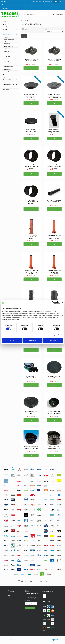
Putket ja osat (6, 72)
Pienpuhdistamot (8, 54)
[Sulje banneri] (63, 303)
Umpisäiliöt (6, 61)
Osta (31, 68)
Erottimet (6, 37)
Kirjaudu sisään (48, 2)
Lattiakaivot (6, 51)
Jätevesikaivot (7, 44)
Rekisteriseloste (35, 5)
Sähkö (4, 82)
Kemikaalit (6, 64)
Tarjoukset (5, 22)
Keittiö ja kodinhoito (7, 79)
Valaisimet (5, 29)
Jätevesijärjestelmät (7, 35)
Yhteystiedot (5, 8)
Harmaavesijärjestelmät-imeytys (9, 40)
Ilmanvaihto (5, 27)
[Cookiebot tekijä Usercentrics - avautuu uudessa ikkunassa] (53, 303)
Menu (4, 1)
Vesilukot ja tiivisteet (8, 67)
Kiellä (12, 340)
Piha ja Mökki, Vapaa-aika (8, 85)
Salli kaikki (53, 340)
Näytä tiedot (56, 335)
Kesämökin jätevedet (8, 46)
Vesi (3, 32)
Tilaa (30, 608)
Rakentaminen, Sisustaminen (9, 87)
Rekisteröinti (37, 2)
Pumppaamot (7, 56)
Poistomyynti (6, 90)
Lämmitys (5, 24)
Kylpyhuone (5, 77)
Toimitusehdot (23, 5)
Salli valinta (33, 340)
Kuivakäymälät (7, 49)
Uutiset (14, 5)
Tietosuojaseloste (48, 5)
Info (8, 5)
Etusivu (9, 595)
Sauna (4, 74)
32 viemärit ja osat (8, 69)
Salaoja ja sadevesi (8, 59)
